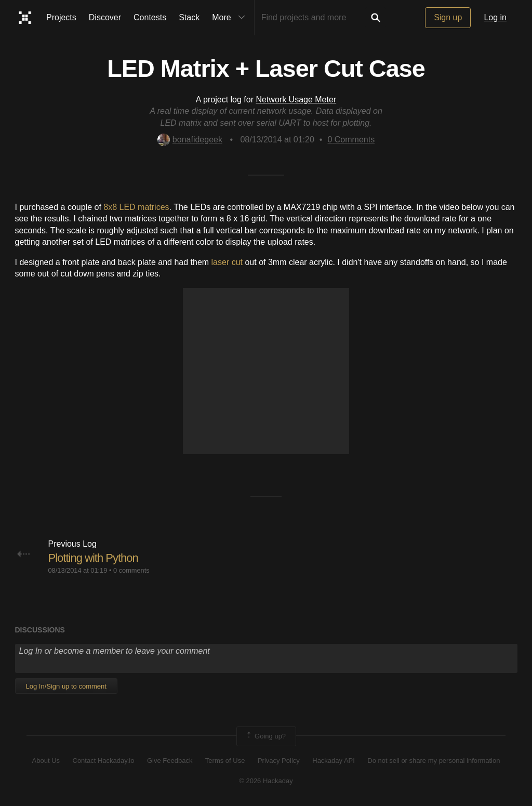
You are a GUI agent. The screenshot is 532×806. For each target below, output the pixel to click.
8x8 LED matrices (136, 207)
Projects (61, 17)
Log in (495, 17)
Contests (150, 17)
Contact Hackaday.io (104, 761)
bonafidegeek (190, 140)
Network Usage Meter (296, 100)
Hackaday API (334, 761)
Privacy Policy (279, 761)
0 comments (131, 570)
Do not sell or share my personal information (434, 761)
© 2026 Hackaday (266, 781)
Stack (189, 17)
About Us (46, 761)
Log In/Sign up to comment (66, 686)
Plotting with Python (93, 558)
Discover (105, 17)
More (231, 18)
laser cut (227, 262)
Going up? (265, 736)
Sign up (448, 17)
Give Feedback (170, 761)
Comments (351, 140)
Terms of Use (225, 761)
